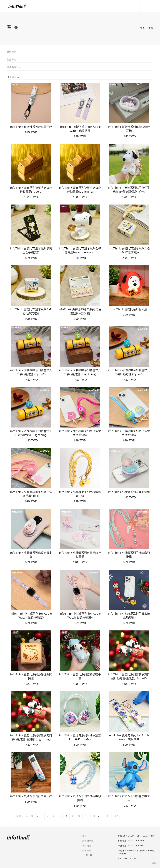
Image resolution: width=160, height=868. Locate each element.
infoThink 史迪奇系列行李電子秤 (31, 796)
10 (79, 817)
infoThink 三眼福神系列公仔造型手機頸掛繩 (129, 433)
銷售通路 (87, 851)
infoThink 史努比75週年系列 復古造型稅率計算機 (80, 311)
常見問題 (87, 846)
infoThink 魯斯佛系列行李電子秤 (31, 127)
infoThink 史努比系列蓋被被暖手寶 (80, 676)
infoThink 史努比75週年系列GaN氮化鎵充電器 (31, 311)
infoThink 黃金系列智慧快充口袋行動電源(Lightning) (80, 190)
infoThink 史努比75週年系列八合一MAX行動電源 (129, 250)
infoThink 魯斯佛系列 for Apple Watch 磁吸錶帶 (80, 129)
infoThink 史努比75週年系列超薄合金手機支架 (31, 250)
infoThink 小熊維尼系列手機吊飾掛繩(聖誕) (129, 615)
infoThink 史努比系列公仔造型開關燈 (31, 676)
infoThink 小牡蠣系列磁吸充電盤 (129, 492)
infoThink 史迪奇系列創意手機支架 (129, 798)
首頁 (143, 28)
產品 (85, 836)
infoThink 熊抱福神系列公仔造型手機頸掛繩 (80, 433)
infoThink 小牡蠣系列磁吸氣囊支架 (31, 555)
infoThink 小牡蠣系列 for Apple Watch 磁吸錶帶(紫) (31, 615)
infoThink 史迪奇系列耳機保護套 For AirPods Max (80, 737)
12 (94, 817)
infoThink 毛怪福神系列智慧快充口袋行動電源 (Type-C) (129, 372)
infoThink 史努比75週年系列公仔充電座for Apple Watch (80, 250)
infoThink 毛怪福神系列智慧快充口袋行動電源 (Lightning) (31, 433)
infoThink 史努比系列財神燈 (129, 309)
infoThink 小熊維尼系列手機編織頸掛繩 (80, 494)
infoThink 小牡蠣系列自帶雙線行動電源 (80, 555)
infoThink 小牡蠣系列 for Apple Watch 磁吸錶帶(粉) (80, 615)
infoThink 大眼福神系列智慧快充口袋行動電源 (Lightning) (80, 372)
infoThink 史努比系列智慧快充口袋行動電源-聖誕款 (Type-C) (129, 676)
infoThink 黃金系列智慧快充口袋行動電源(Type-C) (31, 190)
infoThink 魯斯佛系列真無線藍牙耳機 (129, 129)
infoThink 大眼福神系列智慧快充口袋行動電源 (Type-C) (31, 372)
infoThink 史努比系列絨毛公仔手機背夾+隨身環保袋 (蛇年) (129, 190)
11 (86, 817)
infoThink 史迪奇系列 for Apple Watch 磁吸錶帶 (129, 737)
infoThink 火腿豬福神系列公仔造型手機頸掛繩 (31, 494)
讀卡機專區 (88, 841)
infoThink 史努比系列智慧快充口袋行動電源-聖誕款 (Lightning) (31, 737)
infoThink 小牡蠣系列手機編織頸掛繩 (129, 555)
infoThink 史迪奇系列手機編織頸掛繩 (80, 798)
